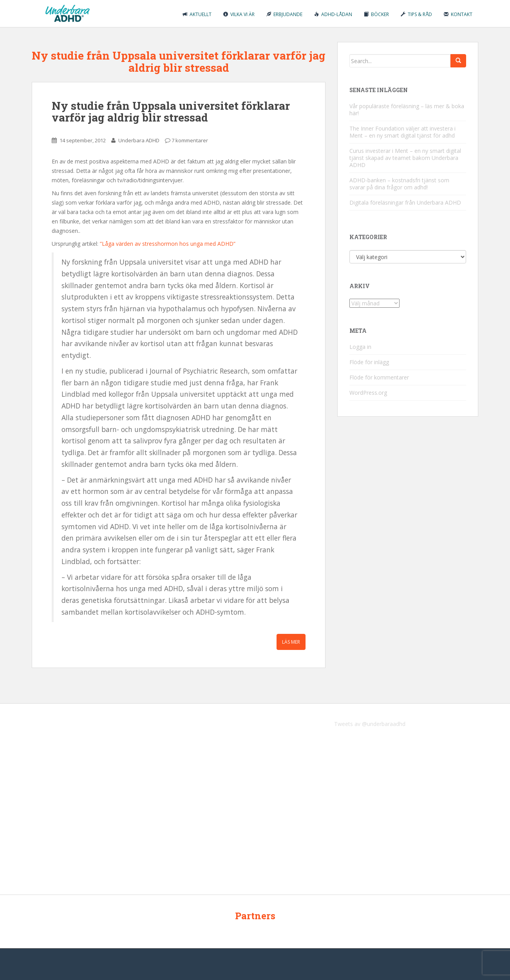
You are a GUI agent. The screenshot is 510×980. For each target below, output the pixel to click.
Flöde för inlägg (369, 362)
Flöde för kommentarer (379, 377)
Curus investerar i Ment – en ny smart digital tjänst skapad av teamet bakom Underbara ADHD (405, 158)
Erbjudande (284, 14)
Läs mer (291, 642)
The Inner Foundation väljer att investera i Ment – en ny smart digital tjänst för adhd (402, 132)
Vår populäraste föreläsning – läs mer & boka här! (407, 110)
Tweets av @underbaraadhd (370, 724)
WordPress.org (368, 393)
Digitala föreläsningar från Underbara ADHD (405, 202)
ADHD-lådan (333, 14)
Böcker (376, 14)
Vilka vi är (239, 14)
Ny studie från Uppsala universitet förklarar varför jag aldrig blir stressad (171, 112)
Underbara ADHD (139, 140)
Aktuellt (197, 14)
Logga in (360, 347)
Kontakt (458, 14)
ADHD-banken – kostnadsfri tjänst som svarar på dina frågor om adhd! (399, 184)
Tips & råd (416, 14)
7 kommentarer (190, 140)
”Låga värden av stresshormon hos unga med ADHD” (168, 244)
